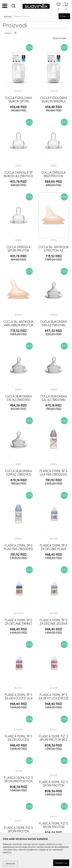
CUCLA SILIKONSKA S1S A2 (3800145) (18, 398)
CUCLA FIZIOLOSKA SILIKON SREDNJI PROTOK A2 (54, 101)
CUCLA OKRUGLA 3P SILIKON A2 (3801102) (18, 174)
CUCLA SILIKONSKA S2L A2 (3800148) (54, 398)
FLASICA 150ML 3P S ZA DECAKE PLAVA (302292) (53, 549)
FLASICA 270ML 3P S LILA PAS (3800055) (53, 473)
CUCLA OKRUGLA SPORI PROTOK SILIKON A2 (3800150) (18, 250)
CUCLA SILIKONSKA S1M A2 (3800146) (54, 323)
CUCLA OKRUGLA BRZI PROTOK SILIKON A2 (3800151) (54, 176)
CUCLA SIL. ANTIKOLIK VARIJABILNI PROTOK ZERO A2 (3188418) (18, 325)
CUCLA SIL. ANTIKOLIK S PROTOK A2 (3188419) (54, 250)
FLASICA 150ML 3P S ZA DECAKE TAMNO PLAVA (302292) (19, 624)
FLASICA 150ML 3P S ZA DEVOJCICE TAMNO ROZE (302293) (19, 741)
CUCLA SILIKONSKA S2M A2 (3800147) (18, 473)
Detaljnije (10, 863)
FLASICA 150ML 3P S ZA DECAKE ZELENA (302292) (53, 624)
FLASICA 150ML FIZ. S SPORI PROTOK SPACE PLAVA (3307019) (53, 829)
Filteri (64, 16)
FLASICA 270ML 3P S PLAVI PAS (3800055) (18, 547)
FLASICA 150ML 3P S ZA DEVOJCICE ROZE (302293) (54, 698)
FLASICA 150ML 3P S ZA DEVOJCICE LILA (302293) (19, 698)
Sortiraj (8, 16)
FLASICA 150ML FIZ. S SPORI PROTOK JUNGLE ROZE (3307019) (53, 787)
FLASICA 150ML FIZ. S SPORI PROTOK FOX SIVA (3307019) (19, 781)
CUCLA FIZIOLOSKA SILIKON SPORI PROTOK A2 (18, 101)
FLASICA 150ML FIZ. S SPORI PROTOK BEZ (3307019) (53, 740)
